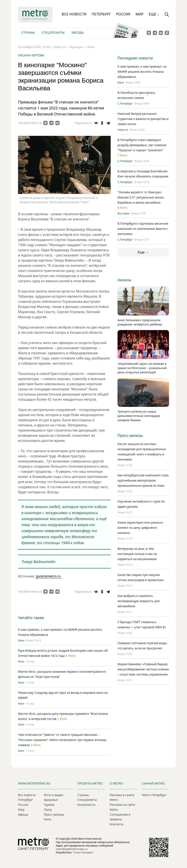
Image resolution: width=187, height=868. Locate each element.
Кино (91, 47)
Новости (123, 130)
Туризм (49, 805)
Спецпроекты (53, 33)
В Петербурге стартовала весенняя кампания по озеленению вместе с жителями (143, 229)
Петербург (101, 14)
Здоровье (51, 800)
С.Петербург (125, 104)
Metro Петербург (154, 795)
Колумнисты (86, 805)
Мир (140, 14)
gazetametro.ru (49, 576)
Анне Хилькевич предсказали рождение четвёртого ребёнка (140, 322)
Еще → (143, 252)
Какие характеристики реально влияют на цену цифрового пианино (140, 528)
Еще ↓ (154, 14)
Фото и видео (54, 795)
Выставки (124, 214)
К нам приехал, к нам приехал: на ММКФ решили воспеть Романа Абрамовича (142, 72)
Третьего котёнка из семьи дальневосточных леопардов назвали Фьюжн (139, 416)
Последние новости (135, 58)
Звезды (78, 33)
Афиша (23, 814)
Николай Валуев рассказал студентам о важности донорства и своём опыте (143, 119)
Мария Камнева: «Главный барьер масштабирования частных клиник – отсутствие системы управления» (143, 669)
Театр (48, 810)
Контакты (116, 824)
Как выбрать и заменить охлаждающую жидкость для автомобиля (139, 601)
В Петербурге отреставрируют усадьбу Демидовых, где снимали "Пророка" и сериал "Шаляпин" (142, 145)
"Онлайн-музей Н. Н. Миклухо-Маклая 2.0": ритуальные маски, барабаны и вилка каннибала (141, 197)
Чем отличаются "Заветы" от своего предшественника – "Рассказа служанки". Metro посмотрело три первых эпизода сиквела (62, 740)
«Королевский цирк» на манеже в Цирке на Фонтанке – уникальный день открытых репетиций (142, 368)
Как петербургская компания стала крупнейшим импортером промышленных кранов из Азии (143, 480)
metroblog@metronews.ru (72, 849)
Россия (123, 14)
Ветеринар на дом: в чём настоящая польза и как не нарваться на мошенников (137, 554)
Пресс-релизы (54, 814)
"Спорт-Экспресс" (83, 852)
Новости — (61, 47)
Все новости (74, 14)
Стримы (28, 33)
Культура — (79, 47)
